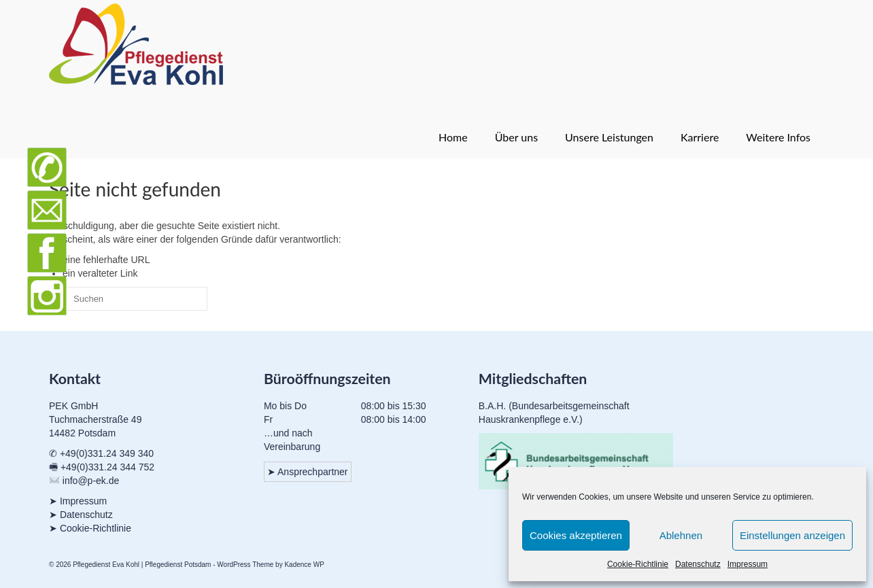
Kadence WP (304, 565)
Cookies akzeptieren (576, 535)
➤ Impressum (78, 501)
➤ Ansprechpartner (308, 472)
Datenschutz (698, 564)
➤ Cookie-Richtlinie (90, 528)
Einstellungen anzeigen (792, 535)
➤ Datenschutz (81, 515)
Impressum (748, 564)
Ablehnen (681, 535)
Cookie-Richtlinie (638, 564)
